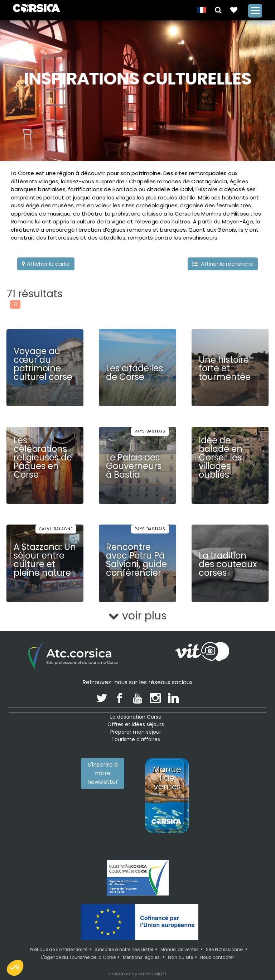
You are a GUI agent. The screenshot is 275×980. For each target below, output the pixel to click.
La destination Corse (136, 717)
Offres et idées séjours (136, 724)
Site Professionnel (225, 949)
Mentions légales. (142, 957)
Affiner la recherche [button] (223, 264)
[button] (218, 9)
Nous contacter (217, 957)
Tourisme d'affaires (136, 739)
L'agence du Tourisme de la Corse (78, 957)
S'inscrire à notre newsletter (103, 773)
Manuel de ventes (180, 949)
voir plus (138, 616)
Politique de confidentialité (59, 949)
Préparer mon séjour (136, 732)
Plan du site (180, 957)
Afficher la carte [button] (46, 264)
